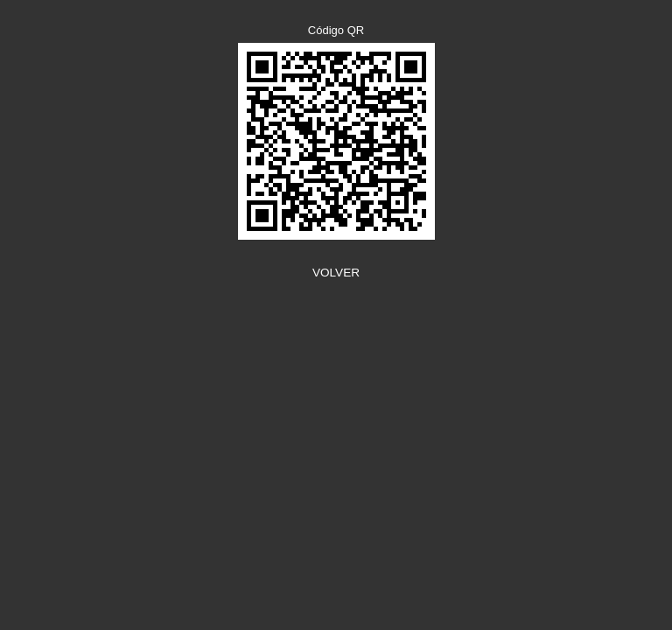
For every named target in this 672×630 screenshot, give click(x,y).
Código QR (336, 30)
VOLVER (336, 273)
